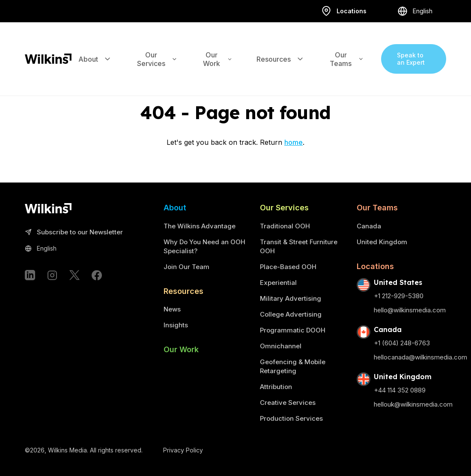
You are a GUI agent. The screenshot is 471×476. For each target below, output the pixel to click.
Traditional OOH (285, 226)
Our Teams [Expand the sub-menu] (347, 50)
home (294, 142)
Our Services (284, 208)
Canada (369, 226)
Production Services (291, 418)
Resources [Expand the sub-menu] (280, 50)
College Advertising (291, 314)
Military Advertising (291, 298)
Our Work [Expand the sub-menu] (218, 50)
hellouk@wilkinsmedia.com (413, 404)
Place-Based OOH (288, 267)
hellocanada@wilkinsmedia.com (420, 357)
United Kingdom (382, 242)
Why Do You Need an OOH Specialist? (204, 246)
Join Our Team (186, 267)
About (175, 208)
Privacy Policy (183, 450)
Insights (176, 325)
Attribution (276, 387)
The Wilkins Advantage (200, 226)
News (172, 309)
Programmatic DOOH (293, 330)
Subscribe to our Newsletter (74, 232)
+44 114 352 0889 (400, 390)
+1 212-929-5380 (399, 296)
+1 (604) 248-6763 (402, 343)
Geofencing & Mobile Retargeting (293, 366)
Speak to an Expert (411, 49)
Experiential (278, 283)
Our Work (181, 349)
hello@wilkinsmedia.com (410, 310)
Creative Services (288, 403)
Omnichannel (281, 346)
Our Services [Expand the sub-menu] (157, 50)
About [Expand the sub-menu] (95, 50)
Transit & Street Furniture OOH (299, 246)
